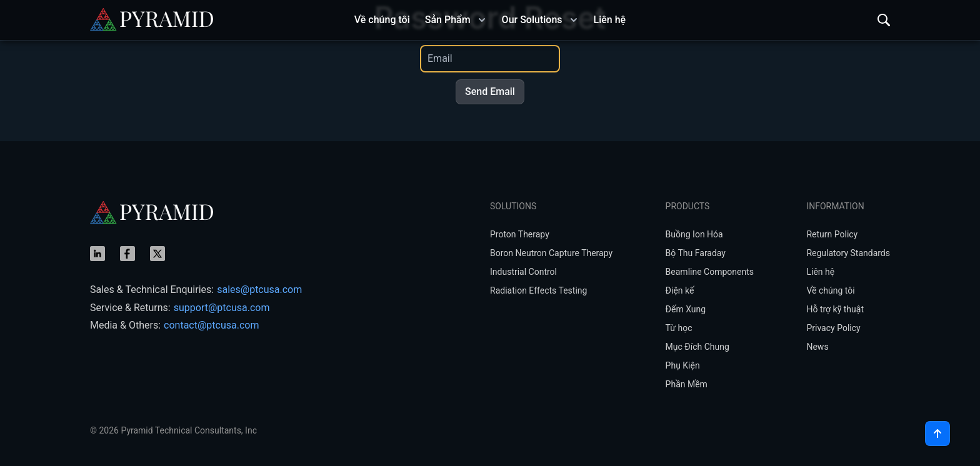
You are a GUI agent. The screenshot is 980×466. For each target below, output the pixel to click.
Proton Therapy (520, 234)
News (817, 347)
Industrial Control (523, 272)
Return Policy (832, 234)
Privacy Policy (833, 328)
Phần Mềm (687, 384)
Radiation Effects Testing (538, 290)
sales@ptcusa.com (259, 290)
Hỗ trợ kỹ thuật (835, 309)
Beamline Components (710, 272)
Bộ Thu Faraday (696, 253)
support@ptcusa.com (222, 308)
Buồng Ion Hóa (694, 234)
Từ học (679, 328)
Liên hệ (820, 272)
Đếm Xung (686, 309)
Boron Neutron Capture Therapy (551, 253)
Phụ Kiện (683, 365)
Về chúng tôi (830, 290)
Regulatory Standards (848, 253)
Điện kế (680, 290)
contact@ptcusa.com (211, 325)
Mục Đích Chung (697, 347)
